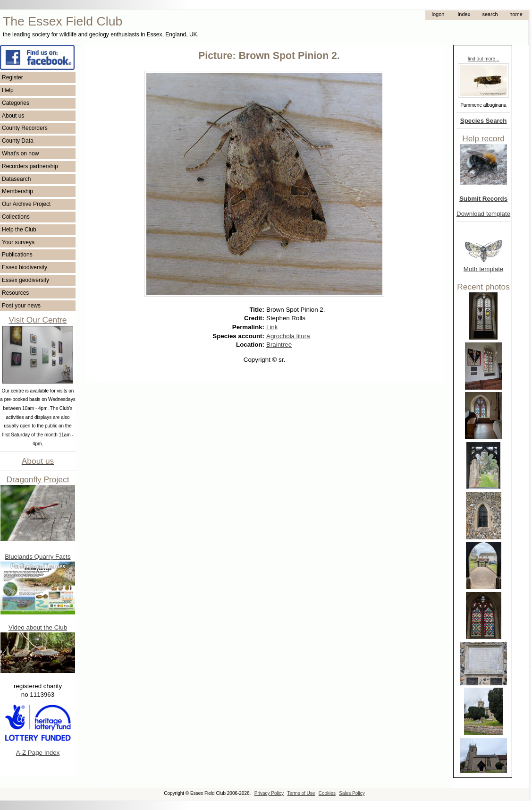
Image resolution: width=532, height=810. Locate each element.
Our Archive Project (26, 204)
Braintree (279, 345)
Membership (17, 191)
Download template (483, 214)
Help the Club (19, 230)
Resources (15, 293)
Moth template (483, 269)
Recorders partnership (30, 166)
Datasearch (16, 179)
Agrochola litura (288, 336)
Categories (16, 103)
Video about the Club (38, 627)
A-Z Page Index (38, 753)
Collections (16, 217)
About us (13, 116)
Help (8, 90)
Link (272, 327)
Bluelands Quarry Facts (38, 557)
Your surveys (18, 242)
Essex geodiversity (25, 280)
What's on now (20, 153)
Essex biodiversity (25, 267)
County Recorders (25, 128)
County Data (18, 141)
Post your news (21, 306)
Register (13, 77)
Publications (17, 255)
